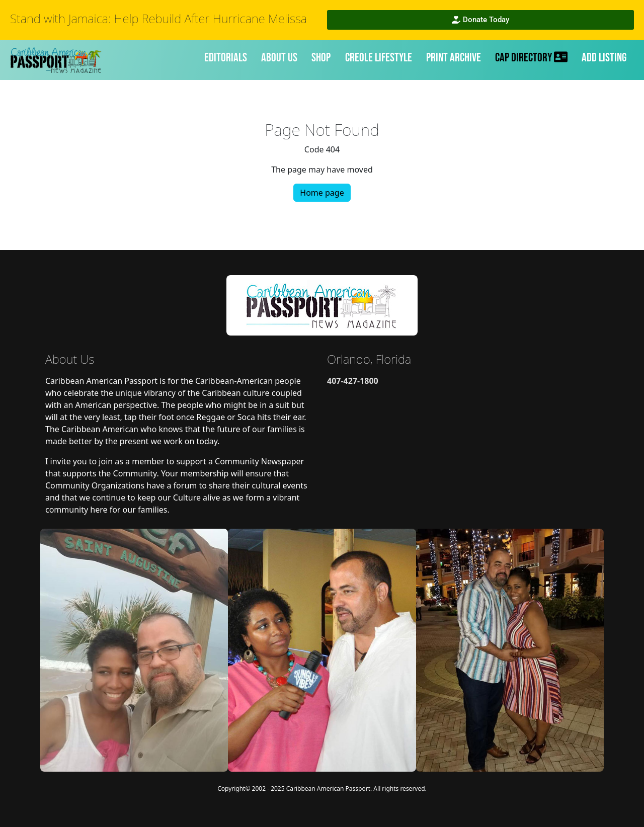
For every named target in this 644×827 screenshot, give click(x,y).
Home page (322, 193)
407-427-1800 (353, 381)
